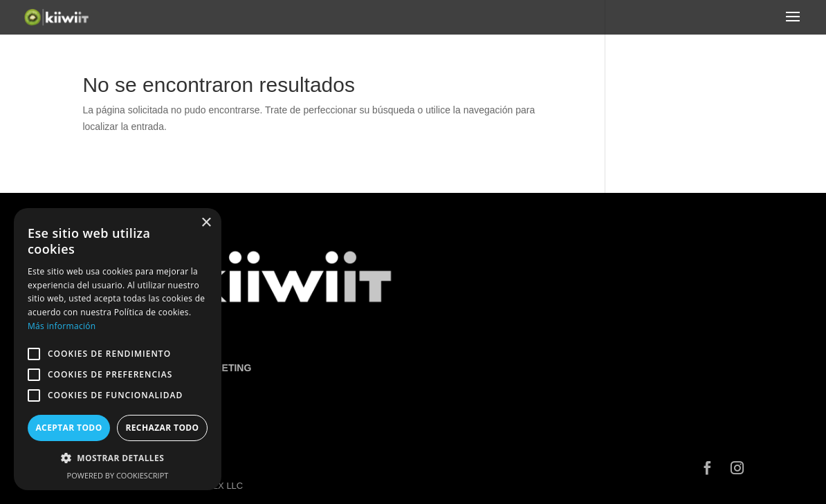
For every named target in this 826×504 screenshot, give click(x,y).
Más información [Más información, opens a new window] (62, 326)
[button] (118, 458)
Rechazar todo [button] (162, 428)
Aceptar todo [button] (68, 428)
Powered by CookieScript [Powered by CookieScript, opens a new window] (118, 475)
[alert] (118, 349)
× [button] (206, 223)
